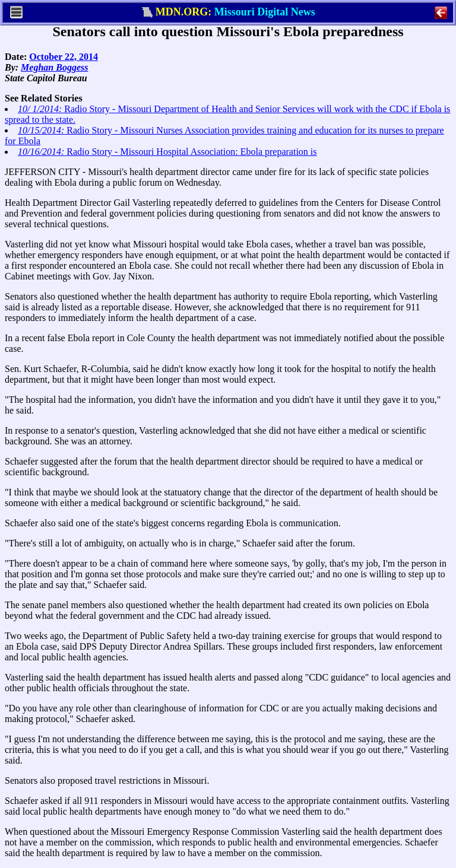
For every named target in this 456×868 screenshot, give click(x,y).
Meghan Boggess (54, 67)
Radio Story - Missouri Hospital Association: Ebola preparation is (167, 152)
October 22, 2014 (64, 57)
